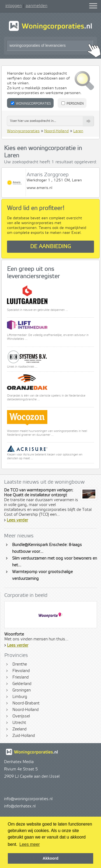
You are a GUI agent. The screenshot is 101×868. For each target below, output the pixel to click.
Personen (73, 104)
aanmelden (36, 6)
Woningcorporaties (31, 104)
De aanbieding (51, 247)
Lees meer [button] (30, 844)
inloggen (14, 6)
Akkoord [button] (50, 858)
